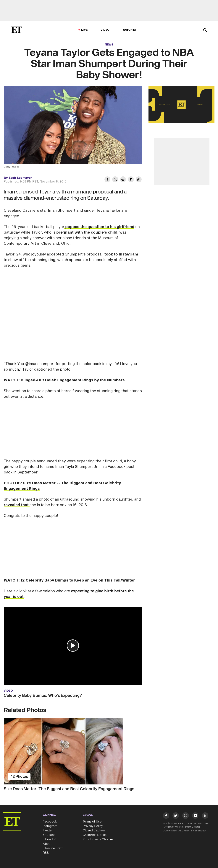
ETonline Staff (53, 848)
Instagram (50, 826)
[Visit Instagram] (186, 816)
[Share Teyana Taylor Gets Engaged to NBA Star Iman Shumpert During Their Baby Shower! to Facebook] (107, 180)
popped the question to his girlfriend (99, 227)
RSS (46, 853)
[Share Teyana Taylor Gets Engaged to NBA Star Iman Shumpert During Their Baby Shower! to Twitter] (115, 180)
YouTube (49, 835)
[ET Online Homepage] (17, 30)
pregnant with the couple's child (86, 232)
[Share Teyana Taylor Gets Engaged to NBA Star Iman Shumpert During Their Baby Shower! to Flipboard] (131, 180)
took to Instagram (121, 254)
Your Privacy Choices (98, 839)
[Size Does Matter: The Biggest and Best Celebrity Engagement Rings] (73, 751)
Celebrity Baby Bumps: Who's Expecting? (43, 696)
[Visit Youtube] (195, 816)
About (47, 844)
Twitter (48, 830)
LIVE (84, 30)
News (109, 45)
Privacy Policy (93, 826)
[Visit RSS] (205, 816)
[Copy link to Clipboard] (139, 180)
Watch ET (130, 30)
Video (105, 30)
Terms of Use (92, 822)
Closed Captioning (96, 830)
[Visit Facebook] (166, 816)
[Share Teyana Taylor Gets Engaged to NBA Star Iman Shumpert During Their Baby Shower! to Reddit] (123, 180)
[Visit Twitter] (176, 816)
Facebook (50, 822)
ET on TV (49, 839)
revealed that (17, 505)
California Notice (95, 835)
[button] (73, 646)
